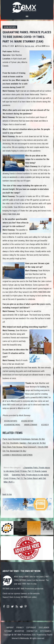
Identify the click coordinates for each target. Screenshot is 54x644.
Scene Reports (10, 27)
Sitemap (8, 631)
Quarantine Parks (13, 425)
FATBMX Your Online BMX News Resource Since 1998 (27, 7)
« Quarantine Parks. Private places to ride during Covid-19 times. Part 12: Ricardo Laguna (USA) (27, 471)
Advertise (19, 631)
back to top (7, 494)
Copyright (31, 628)
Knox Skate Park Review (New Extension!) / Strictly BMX (25, 447)
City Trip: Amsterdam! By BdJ (14, 451)
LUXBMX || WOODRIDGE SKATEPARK (18, 455)
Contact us (32, 631)
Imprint (10, 628)
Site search (46, 631)
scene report (28, 421)
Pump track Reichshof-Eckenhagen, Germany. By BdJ (24, 439)
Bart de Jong (30, 46)
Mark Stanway (31, 425)
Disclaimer (44, 628)
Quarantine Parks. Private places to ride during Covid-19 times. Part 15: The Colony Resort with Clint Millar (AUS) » (26, 478)
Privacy (20, 628)
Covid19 (45, 425)
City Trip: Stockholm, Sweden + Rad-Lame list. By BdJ (24, 443)
